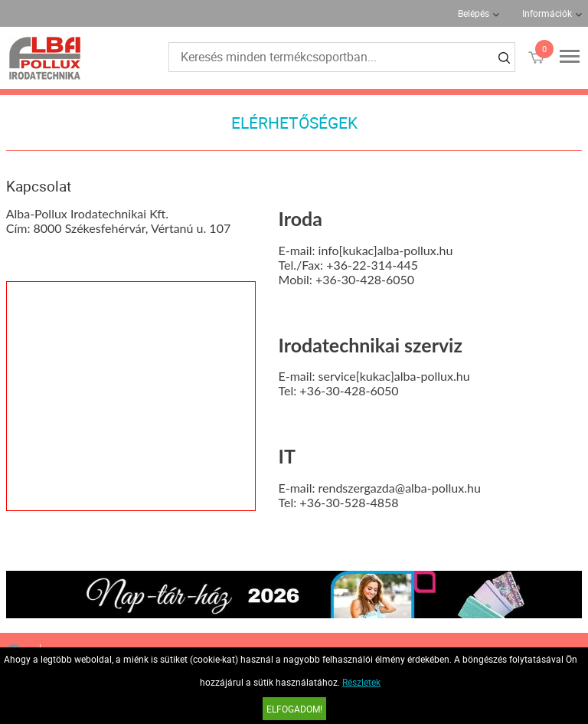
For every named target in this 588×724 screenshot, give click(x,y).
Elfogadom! (294, 709)
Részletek (361, 682)
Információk (547, 13)
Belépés (474, 13)
